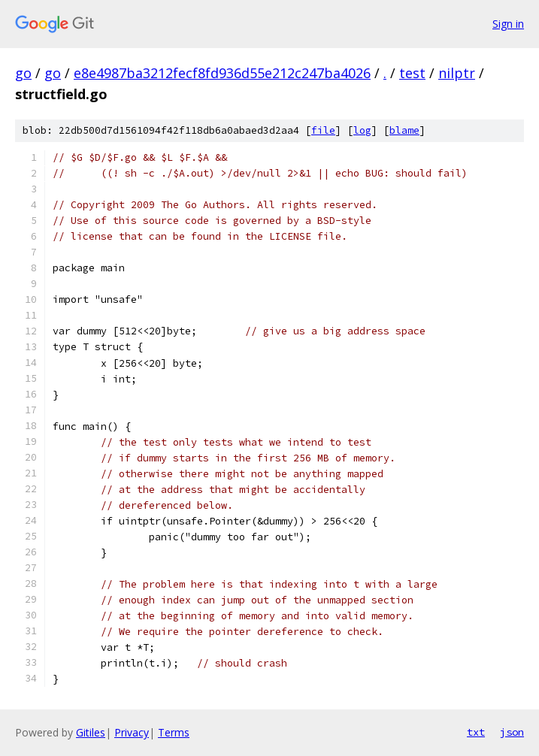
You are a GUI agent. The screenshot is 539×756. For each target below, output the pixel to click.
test (412, 73)
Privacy (132, 732)
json (512, 732)
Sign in (508, 24)
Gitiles (91, 732)
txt (476, 732)
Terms (174, 732)
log (362, 130)
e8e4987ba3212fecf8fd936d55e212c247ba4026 (222, 73)
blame (404, 130)
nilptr (457, 73)
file (323, 130)
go (23, 73)
